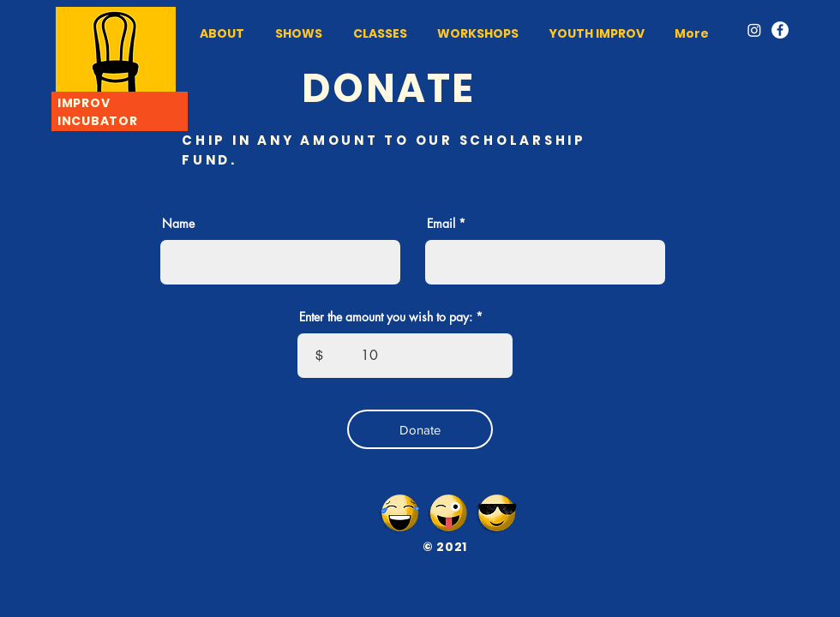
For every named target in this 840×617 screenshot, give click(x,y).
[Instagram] (754, 30)
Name (178, 224)
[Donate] (420, 429)
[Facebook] (780, 30)
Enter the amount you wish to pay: (386, 317)
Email (441, 224)
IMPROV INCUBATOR (97, 112)
